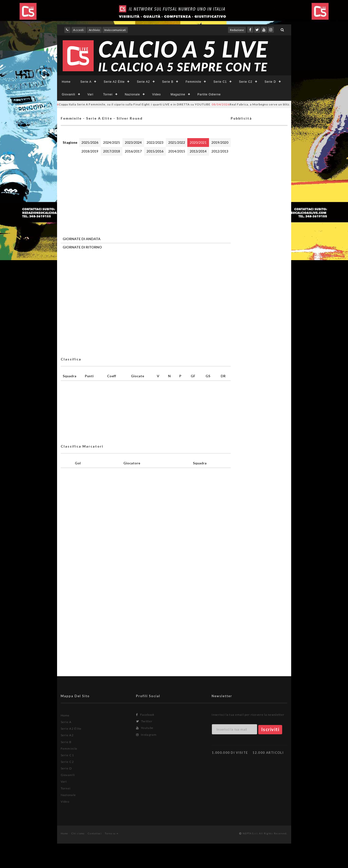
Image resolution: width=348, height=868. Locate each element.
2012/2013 (220, 151)
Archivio (94, 30)
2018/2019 (90, 151)
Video (156, 94)
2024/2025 (112, 142)
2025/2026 (90, 142)
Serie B (168, 82)
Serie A (86, 82)
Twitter (144, 721)
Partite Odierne (209, 94)
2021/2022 (177, 142)
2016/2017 (133, 151)
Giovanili (69, 94)
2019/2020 (220, 142)
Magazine (178, 94)
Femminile (193, 82)
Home (66, 82)
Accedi (79, 30)
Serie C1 (220, 82)
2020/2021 (198, 142)
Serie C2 (246, 82)
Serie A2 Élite (114, 82)
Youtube (145, 728)
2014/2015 (177, 151)
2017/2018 (112, 151)
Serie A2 (143, 82)
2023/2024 (133, 142)
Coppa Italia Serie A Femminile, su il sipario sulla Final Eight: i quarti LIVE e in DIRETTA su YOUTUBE (129, 104)
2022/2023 (155, 142)
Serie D (270, 82)
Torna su (112, 833)
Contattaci (95, 833)
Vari (90, 94)
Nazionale (132, 94)
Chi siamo (78, 833)
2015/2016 (155, 151)
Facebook (145, 715)
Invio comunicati (115, 30)
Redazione (237, 30)
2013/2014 (198, 151)
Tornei (108, 94)
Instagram (146, 735)
